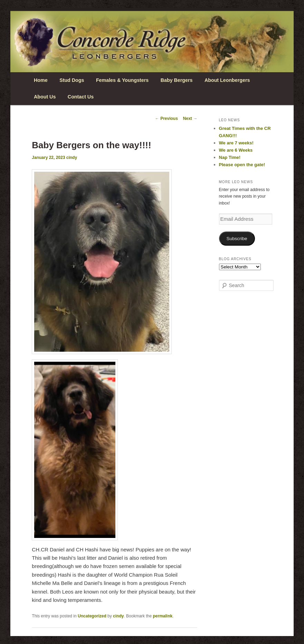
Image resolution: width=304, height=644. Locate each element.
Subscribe (237, 239)
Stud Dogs (72, 80)
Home (41, 80)
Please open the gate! (242, 165)
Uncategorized (92, 616)
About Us (45, 97)
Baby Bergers (177, 80)
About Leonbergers (227, 80)
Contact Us (81, 97)
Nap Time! (230, 157)
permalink (163, 616)
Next (190, 119)
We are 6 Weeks (236, 150)
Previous (167, 119)
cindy (72, 158)
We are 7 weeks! (236, 143)
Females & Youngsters (122, 80)
